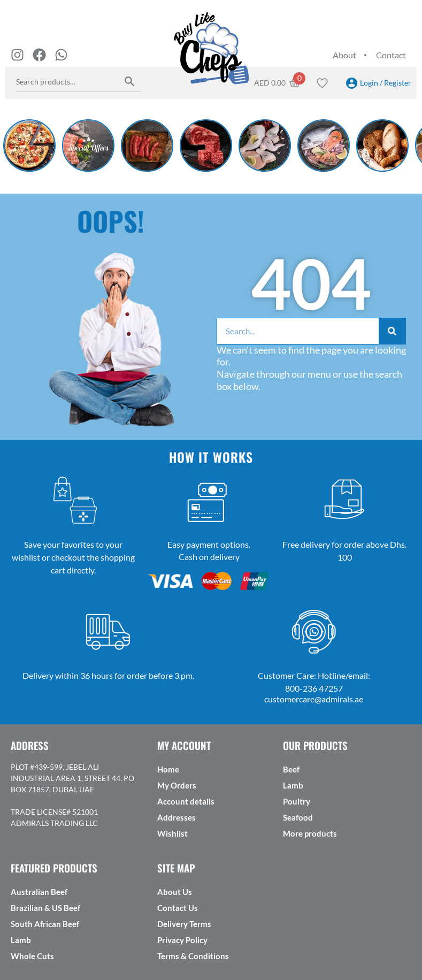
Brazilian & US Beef (45, 908)
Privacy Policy (182, 940)
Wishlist (172, 833)
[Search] (392, 331)
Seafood (298, 817)
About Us (175, 892)
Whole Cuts (32, 956)
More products (310, 833)
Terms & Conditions (193, 956)
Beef (291, 769)
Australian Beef (39, 892)
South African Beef (45, 924)
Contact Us (178, 908)
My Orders (177, 785)
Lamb (293, 785)
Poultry (297, 801)
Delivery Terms (184, 924)
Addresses (177, 817)
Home (168, 769)
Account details (186, 801)
